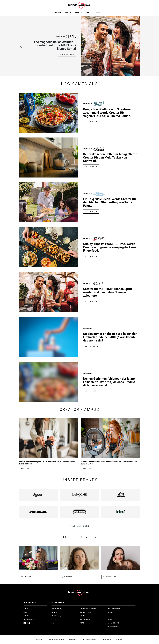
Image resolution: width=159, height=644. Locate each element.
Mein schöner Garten (114, 609)
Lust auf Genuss (85, 619)
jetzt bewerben (91, 211)
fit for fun (110, 612)
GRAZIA (54, 619)
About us (78, 13)
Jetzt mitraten (91, 391)
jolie (53, 623)
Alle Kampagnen (79, 526)
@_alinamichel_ (68, 577)
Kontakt (89, 13)
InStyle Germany (57, 609)
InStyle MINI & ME (113, 623)
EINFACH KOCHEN (85, 612)
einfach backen (84, 616)
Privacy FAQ (73, 639)
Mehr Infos (25, 469)
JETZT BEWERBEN (91, 122)
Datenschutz (40, 639)
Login (98, 13)
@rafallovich (26, 577)
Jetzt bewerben (91, 301)
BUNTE (82, 623)
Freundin (54, 612)
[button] (21, 46)
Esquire (110, 619)
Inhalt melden (106, 639)
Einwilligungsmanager (89, 639)
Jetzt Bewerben (91, 166)
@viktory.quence (110, 577)
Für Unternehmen (29, 619)
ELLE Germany (56, 616)
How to (68, 13)
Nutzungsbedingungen (56, 639)
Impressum (120, 639)
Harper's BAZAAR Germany (88, 609)
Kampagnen (57, 13)
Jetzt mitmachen (92, 346)
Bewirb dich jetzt (67, 54)
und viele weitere (113, 627)
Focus (109, 616)
